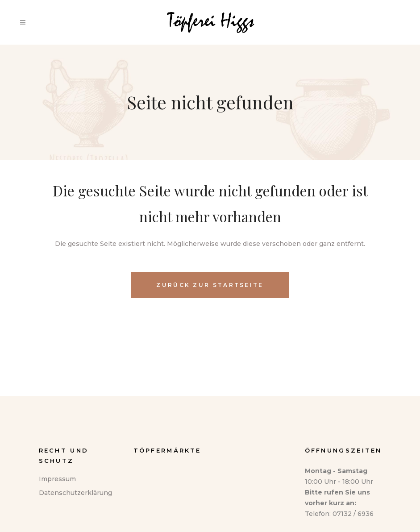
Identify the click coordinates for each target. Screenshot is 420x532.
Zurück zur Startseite (210, 285)
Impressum (57, 479)
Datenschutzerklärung (75, 493)
